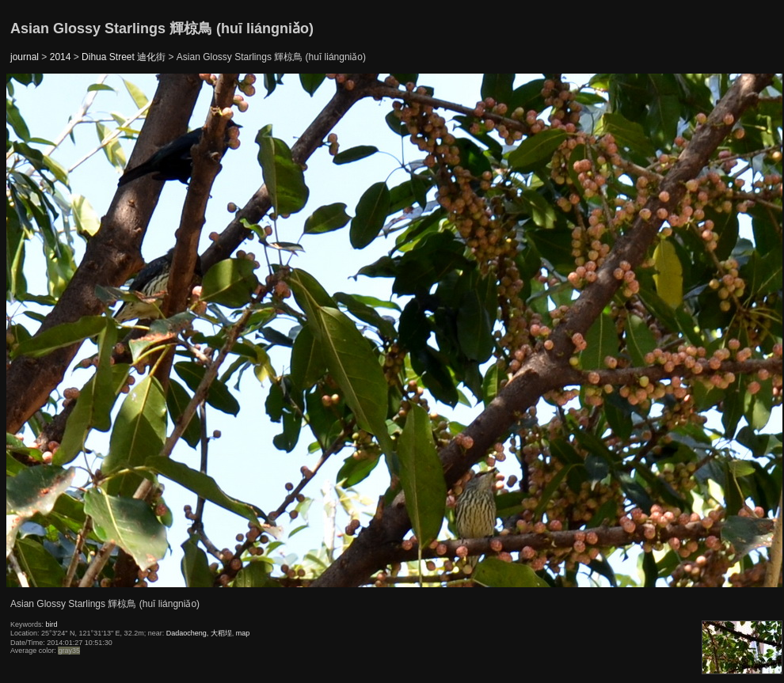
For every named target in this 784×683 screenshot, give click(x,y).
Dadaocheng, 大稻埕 (199, 633)
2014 (61, 57)
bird (52, 624)
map (243, 633)
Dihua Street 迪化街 (124, 57)
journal (25, 57)
